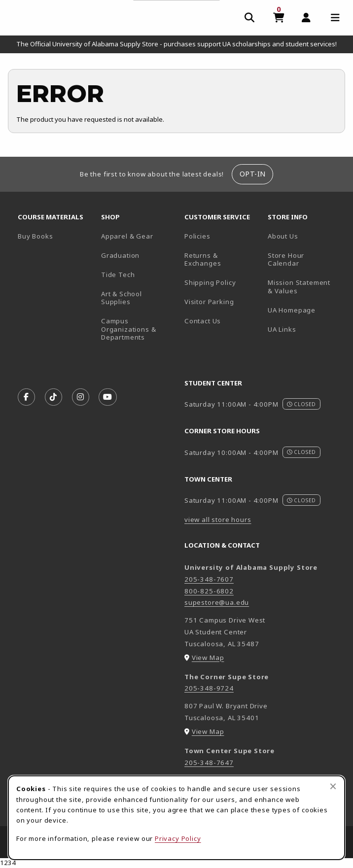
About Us (283, 236)
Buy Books (35, 236)
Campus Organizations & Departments (139, 329)
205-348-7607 (209, 579)
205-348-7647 (209, 763)
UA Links (282, 329)
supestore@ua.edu (217, 602)
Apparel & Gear (127, 236)
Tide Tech (118, 275)
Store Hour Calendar (305, 260)
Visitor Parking (209, 302)
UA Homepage (305, 310)
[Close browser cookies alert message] (333, 786)
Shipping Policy (210, 282)
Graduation (120, 255)
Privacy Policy (178, 838)
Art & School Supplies (122, 298)
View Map (208, 658)
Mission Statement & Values (299, 287)
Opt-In (253, 174)
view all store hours (218, 520)
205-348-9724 (209, 688)
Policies (197, 236)
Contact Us (203, 321)
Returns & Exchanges (203, 260)
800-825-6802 (209, 591)
